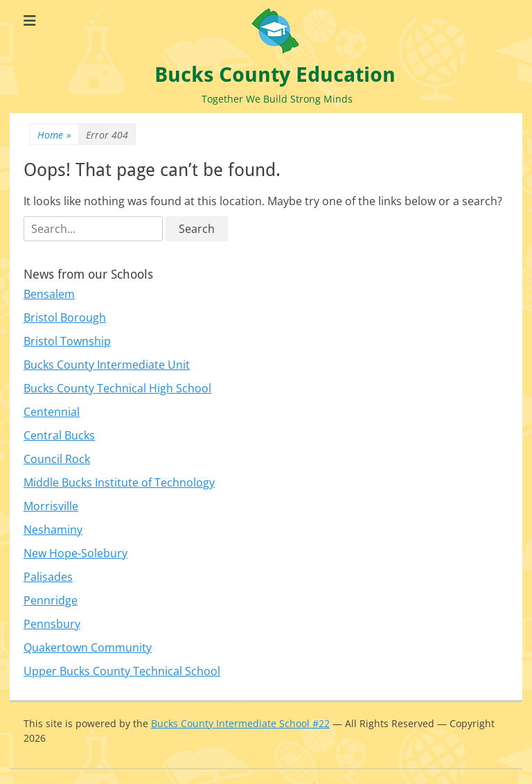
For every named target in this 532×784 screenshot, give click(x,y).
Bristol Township (67, 341)
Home (54, 135)
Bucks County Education (275, 75)
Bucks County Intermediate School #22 (240, 723)
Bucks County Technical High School (117, 388)
